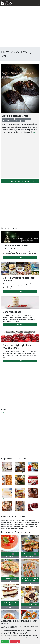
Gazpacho (10, 554)
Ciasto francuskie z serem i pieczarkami (30, 579)
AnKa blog (4, 413)
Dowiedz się (23, 637)
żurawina (23, 121)
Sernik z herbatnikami (10, 604)
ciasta (13, 119)
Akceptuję (5, 642)
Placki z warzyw (30, 554)
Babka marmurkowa (30, 605)
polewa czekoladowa (7, 121)
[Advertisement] (20, 27)
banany (4, 119)
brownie (8, 119)
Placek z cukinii (10, 578)
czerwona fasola (19, 119)
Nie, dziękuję (15, 642)
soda (19, 121)
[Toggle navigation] (36, 3)
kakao (29, 119)
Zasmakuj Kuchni (10, 557)
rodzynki (15, 121)
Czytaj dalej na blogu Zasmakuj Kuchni (20, 181)
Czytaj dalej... (20, 257)
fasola (25, 119)
